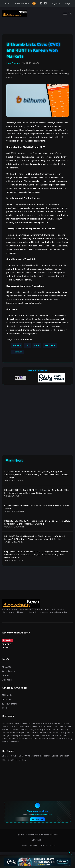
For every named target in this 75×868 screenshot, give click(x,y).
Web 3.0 (23, 760)
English (55, 3)
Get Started (37, 819)
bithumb (17, 345)
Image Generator (10, 760)
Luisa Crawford (13, 63)
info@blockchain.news (42, 815)
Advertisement (22, 3)
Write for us (7, 680)
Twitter (7, 700)
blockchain (50, 345)
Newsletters (9, 704)
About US (6, 667)
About (7, 3)
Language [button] (37, 840)
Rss (6, 708)
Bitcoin (55, 756)
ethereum (17, 352)
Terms (24, 846)
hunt (37, 345)
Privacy (33, 846)
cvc (28, 345)
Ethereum (65, 756)
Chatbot (8, 640)
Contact (6, 676)
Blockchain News (32, 835)
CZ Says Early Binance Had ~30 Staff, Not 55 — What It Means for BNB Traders (37, 507)
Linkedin (7, 695)
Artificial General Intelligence (37, 756)
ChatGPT (6, 644)
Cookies (44, 846)
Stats (53, 846)
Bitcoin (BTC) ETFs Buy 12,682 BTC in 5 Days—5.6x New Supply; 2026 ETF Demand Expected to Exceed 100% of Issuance (36, 492)
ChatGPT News (9, 756)
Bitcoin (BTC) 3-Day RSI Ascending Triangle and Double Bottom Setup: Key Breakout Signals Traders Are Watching (37, 522)
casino (5, 647)
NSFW (20, 756)
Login (68, 3)
